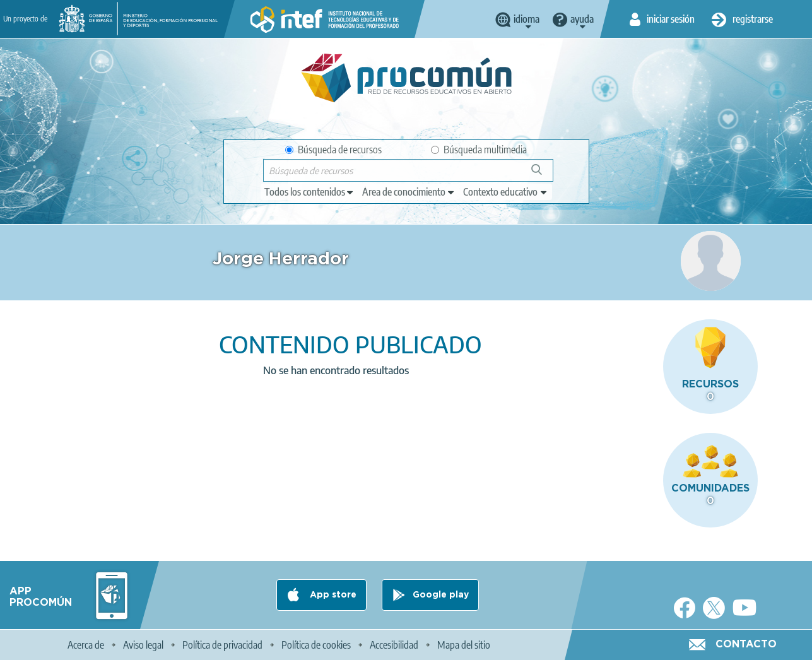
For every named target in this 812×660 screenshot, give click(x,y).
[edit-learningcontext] (506, 192)
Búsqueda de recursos (333, 150)
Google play (441, 595)
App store (332, 595)
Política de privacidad (222, 645)
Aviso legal (143, 645)
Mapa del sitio (464, 645)
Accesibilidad (394, 645)
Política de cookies (316, 645)
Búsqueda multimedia (479, 150)
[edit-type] (309, 192)
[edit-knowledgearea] (409, 192)
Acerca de (86, 645)
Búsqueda (544, 174)
